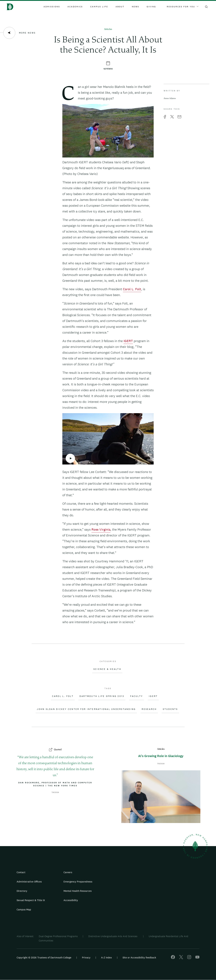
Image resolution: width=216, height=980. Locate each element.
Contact (21, 872)
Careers (68, 872)
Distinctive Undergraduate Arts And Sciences (113, 936)
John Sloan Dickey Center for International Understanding (86, 709)
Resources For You (183, 7)
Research (149, 709)
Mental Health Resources (78, 891)
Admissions (52, 7)
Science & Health (107, 669)
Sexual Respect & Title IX (31, 900)
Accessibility (71, 900)
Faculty (137, 696)
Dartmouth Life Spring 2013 (102, 696)
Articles (108, 29)
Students (170, 709)
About (120, 7)
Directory (22, 891)
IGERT (128, 341)
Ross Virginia (101, 529)
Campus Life (99, 7)
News (136, 7)
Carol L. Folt (132, 289)
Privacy (86, 957)
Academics (75, 7)
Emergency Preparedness (78, 882)
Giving (151, 7)
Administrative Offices (29, 882)
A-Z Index (107, 957)
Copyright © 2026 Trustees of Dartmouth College (44, 957)
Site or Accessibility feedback (139, 957)
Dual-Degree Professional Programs (58, 936)
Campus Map (24, 909)
